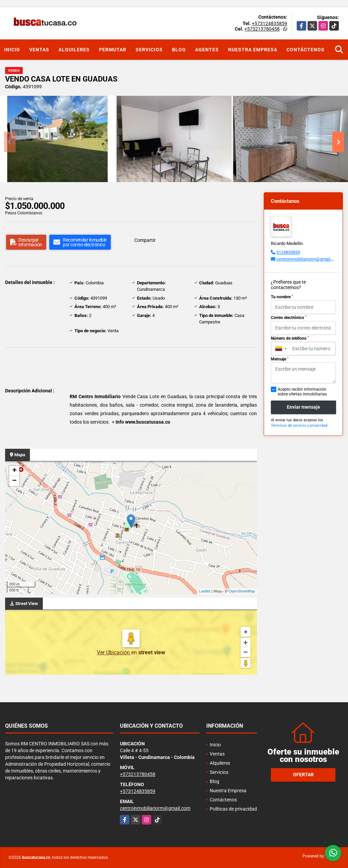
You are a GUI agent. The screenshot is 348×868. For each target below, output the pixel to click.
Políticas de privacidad (233, 809)
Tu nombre (282, 297)
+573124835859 (269, 23)
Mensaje (280, 359)
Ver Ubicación (114, 652)
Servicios (149, 50)
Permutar (113, 50)
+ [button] (14, 471)
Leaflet (205, 591)
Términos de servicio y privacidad (299, 426)
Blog (179, 50)
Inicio (12, 50)
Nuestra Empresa (253, 50)
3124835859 (288, 252)
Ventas (39, 50)
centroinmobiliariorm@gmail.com (308, 259)
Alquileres (74, 50)
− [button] (14, 481)
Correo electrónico (289, 318)
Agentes (207, 50)
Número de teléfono (290, 338)
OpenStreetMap (242, 591)
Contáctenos (306, 50)
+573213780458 (262, 29)
